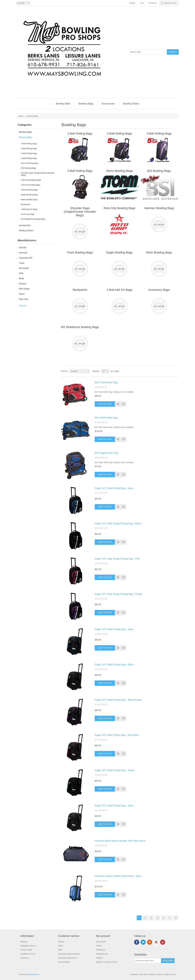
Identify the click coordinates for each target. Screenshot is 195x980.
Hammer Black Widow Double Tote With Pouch (120, 841)
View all (23, 306)
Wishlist (99, 958)
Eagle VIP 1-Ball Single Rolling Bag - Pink (117, 559)
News (61, 946)
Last (176, 918)
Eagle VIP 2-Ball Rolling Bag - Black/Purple (118, 700)
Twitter (143, 942)
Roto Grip (24, 299)
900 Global (24, 289)
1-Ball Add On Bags (29, 209)
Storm (22, 294)
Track (22, 263)
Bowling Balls (63, 104)
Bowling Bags (86, 104)
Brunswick (24, 268)
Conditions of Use (28, 954)
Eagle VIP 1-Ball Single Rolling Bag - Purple (118, 594)
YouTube (156, 942)
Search (61, 942)
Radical (23, 284)
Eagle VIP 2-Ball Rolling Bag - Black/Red (117, 735)
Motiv (22, 278)
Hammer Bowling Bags (31, 185)
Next (170, 918)
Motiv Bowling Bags (29, 199)
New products (64, 962)
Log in (142, 3)
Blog (60, 950)
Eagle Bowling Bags (29, 195)
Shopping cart (102, 954)
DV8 (21, 273)
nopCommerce (34, 974)
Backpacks (26, 204)
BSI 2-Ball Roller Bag (106, 382)
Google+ (163, 942)
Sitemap (24, 942)
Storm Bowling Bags (30, 163)
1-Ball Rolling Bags (29, 144)
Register (132, 3)
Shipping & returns (28, 946)
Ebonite (23, 248)
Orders (99, 946)
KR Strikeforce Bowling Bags (33, 219)
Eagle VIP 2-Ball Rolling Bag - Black (114, 665)
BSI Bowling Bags (29, 168)
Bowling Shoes (131, 104)
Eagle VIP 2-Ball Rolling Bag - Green (115, 770)
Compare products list (67, 958)
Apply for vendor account (107, 962)
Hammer (23, 253)
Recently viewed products (69, 954)
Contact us (25, 958)
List (176, 371)
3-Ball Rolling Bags (29, 153)
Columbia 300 (26, 258)
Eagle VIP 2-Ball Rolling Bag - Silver (114, 806)
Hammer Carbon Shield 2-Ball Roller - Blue (118, 876)
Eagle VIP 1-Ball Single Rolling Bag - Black (118, 523)
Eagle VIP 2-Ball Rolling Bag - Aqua (114, 629)
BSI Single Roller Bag (106, 453)
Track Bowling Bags (29, 190)
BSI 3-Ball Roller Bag (106, 418)
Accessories (108, 104)
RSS (150, 942)
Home (21, 116)
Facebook (137, 942)
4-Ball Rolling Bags (29, 158)
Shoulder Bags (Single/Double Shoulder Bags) (38, 174)
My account (101, 942)
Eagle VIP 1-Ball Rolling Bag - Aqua (114, 488)
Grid (172, 371)
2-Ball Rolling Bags (29, 149)
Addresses (101, 950)
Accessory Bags (28, 214)
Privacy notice (26, 950)
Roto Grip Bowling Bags (31, 180)
